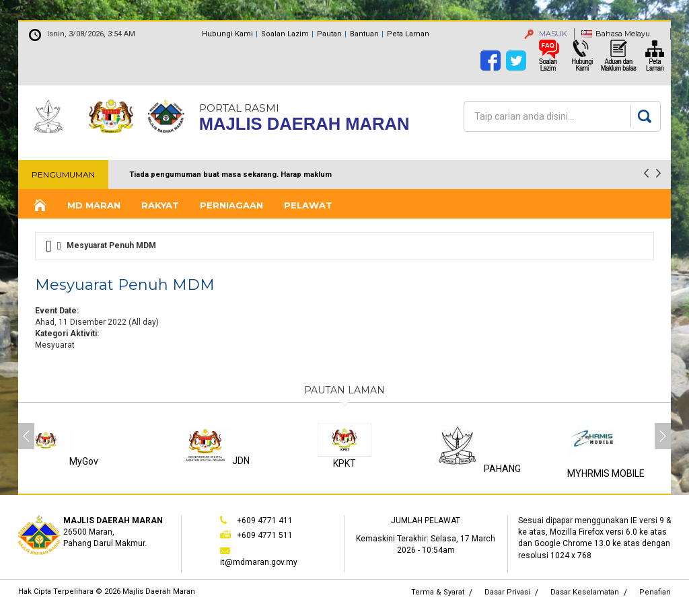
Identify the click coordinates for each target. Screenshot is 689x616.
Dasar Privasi (507, 592)
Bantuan (364, 34)
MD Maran (94, 205)
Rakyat (160, 205)
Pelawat (308, 205)
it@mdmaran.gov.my (259, 562)
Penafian (655, 592)
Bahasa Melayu (623, 34)
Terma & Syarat (438, 592)
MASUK (546, 34)
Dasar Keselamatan (585, 592)
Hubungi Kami (227, 34)
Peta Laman (408, 34)
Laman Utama (39, 205)
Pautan (329, 34)
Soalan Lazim (285, 34)
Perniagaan (231, 205)
